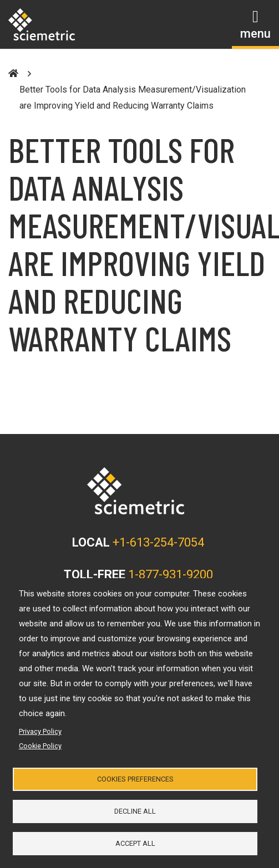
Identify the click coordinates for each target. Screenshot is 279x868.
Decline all (135, 811)
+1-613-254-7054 (158, 542)
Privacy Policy (40, 731)
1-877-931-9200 (171, 575)
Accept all (135, 843)
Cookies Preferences (135, 779)
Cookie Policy (40, 746)
